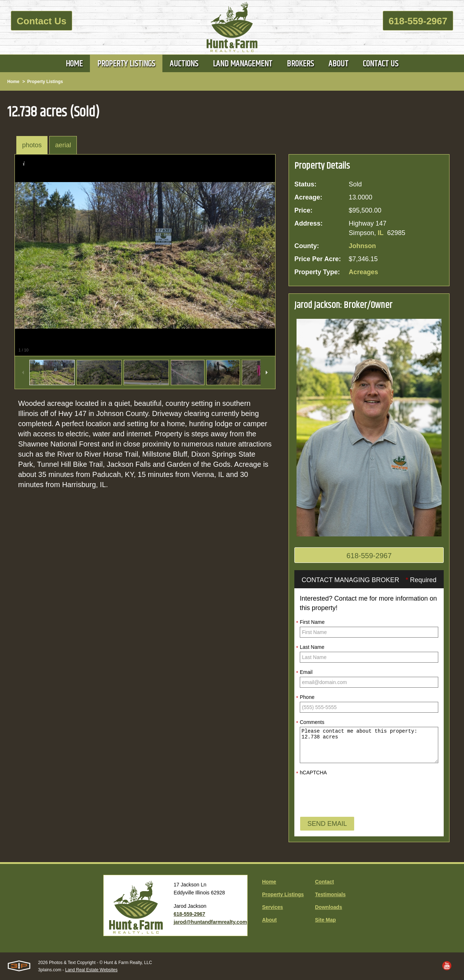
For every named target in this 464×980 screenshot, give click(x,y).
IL (381, 233)
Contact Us (42, 21)
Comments (310, 722)
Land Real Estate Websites (92, 970)
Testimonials (330, 894)
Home (13, 82)
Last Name (310, 647)
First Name (310, 622)
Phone (305, 697)
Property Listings (45, 82)
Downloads (329, 907)
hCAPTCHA (312, 773)
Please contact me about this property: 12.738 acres (369, 745)
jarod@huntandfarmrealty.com (210, 922)
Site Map (326, 920)
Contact (324, 882)
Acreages (363, 272)
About (269, 920)
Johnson (362, 246)
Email (304, 672)
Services (273, 907)
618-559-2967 (418, 21)
